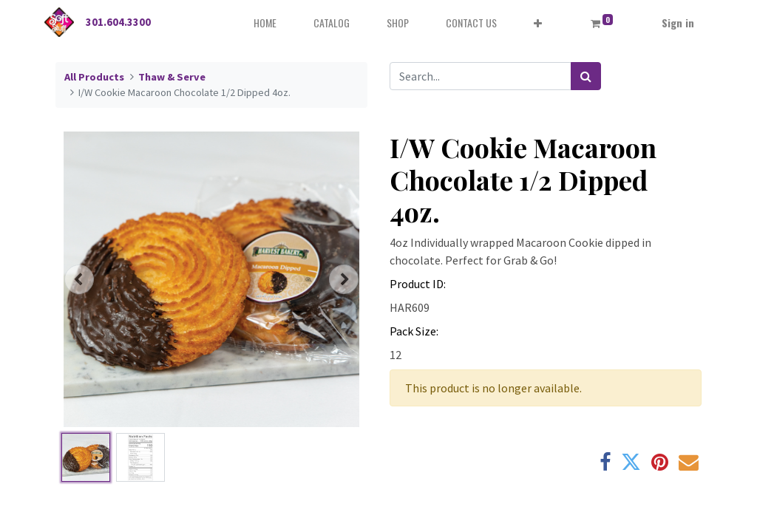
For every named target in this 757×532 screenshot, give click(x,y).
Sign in (678, 23)
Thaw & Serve (172, 77)
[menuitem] (265, 23)
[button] (538, 23)
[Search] (586, 76)
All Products (94, 77)
